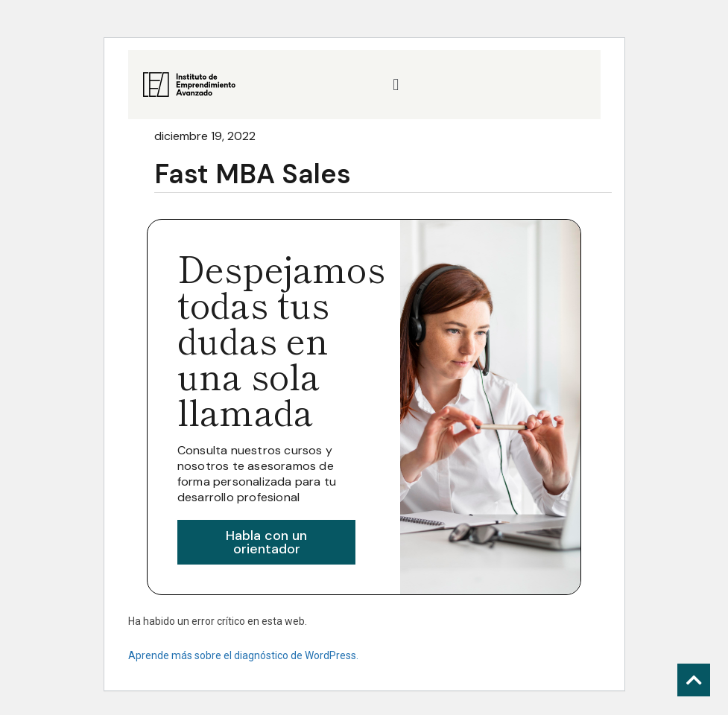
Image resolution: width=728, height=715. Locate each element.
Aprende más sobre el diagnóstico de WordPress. (243, 655)
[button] (396, 85)
